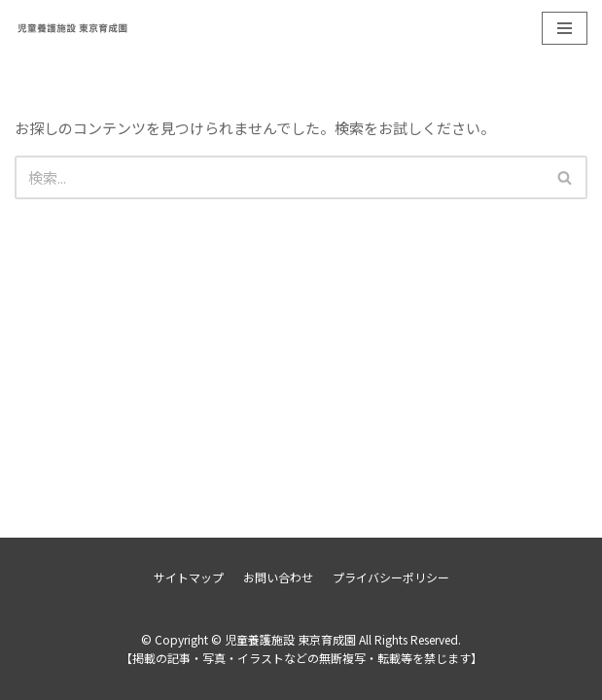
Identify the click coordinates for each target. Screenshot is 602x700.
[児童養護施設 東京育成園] (73, 28)
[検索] (279, 177)
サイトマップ (189, 577)
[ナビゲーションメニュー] (565, 28)
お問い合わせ (278, 577)
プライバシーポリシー (391, 577)
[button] (565, 177)
